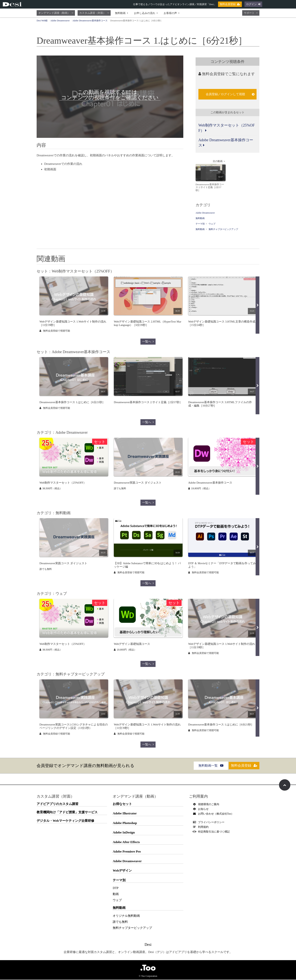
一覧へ (148, 342)
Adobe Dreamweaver (60, 21)
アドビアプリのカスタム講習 (57, 804)
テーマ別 (200, 224)
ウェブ (212, 224)
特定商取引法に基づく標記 (212, 832)
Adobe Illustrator (125, 814)
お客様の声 (172, 13)
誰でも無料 (120, 922)
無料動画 (121, 13)
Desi (148, 945)
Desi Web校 (42, 21)
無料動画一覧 (207, 766)
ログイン (253, 4)
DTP (116, 889)
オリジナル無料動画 (126, 916)
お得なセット (122, 804)
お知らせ (202, 809)
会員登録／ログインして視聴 (230, 94)
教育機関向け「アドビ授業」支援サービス (67, 813)
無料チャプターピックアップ (223, 230)
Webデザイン (122, 871)
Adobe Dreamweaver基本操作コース (90, 21)
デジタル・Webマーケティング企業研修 (65, 821)
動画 (116, 895)
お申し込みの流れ (146, 13)
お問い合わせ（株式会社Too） (214, 814)
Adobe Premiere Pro (127, 852)
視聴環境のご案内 (207, 805)
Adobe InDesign (124, 833)
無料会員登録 (230, 4)
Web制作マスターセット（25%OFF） (227, 128)
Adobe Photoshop (125, 823)
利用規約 (202, 827)
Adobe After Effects (126, 842)
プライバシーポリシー (210, 823)
